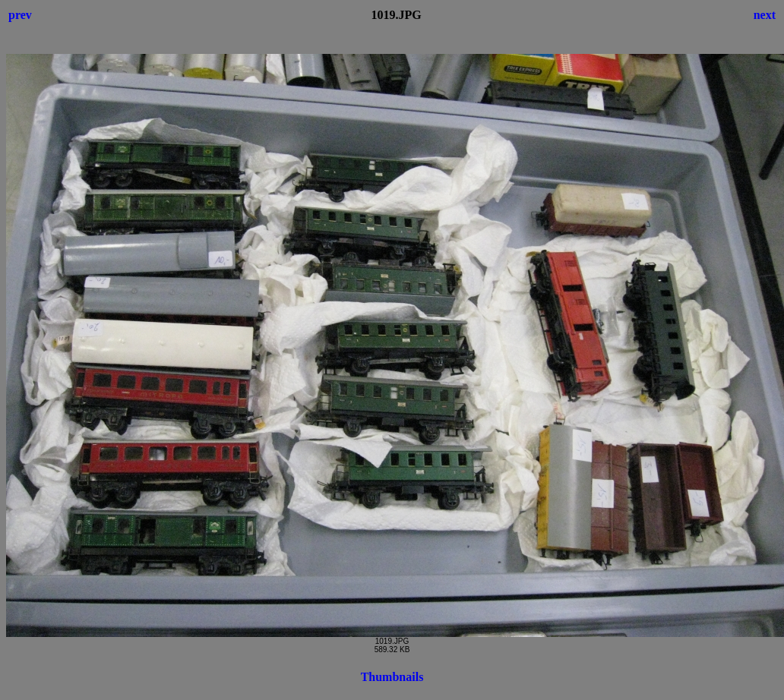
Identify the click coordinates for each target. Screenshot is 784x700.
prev (20, 15)
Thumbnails (392, 677)
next (765, 15)
